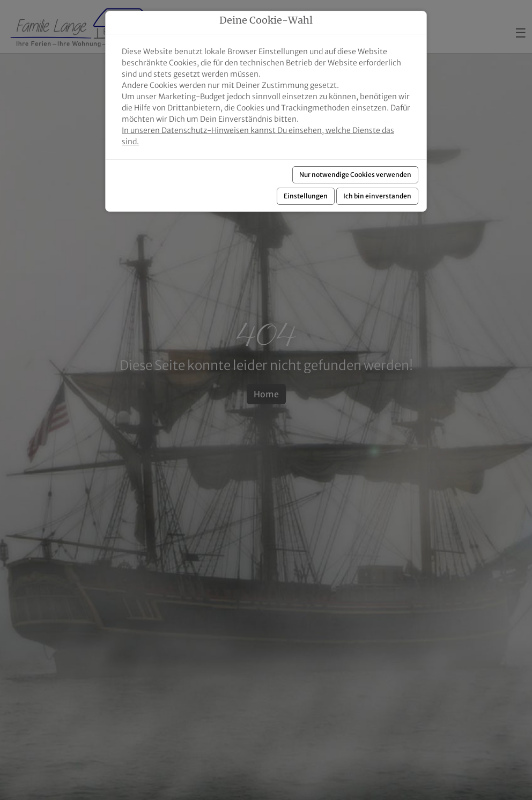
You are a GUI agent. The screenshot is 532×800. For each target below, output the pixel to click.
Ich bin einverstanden (377, 196)
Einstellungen (306, 196)
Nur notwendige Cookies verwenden (355, 175)
